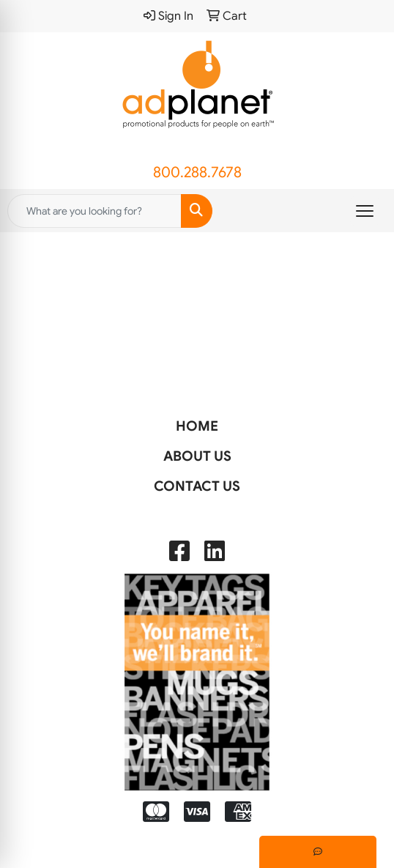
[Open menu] (365, 211)
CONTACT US (197, 486)
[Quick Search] (94, 211)
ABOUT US (197, 456)
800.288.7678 (197, 173)
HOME (197, 426)
